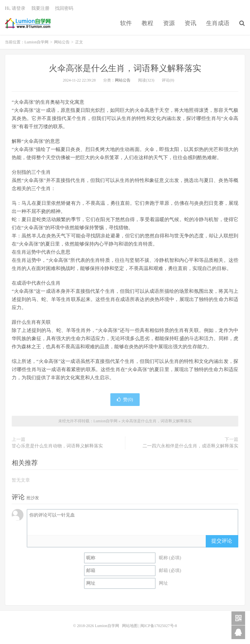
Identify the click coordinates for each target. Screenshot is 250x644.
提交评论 (222, 541)
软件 (126, 23)
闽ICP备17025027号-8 (159, 626)
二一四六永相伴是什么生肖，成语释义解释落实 (190, 446)
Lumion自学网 (28, 23)
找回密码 (64, 8)
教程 (147, 23)
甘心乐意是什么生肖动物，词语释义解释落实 (57, 446)
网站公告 (62, 42)
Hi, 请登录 (15, 8)
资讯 (190, 23)
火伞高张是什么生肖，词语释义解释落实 (125, 68)
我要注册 (40, 8)
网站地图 (130, 626)
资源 (169, 23)
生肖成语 (218, 23)
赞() (125, 400)
